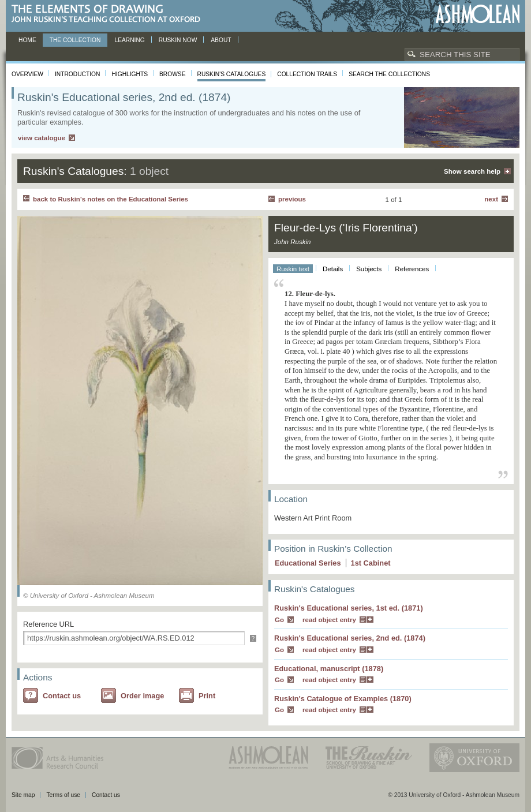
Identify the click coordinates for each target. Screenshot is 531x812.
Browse (173, 74)
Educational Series (308, 563)
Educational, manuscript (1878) (329, 669)
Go (279, 620)
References (412, 269)
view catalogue (42, 138)
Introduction (77, 74)
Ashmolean (478, 14)
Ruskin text (293, 269)
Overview (27, 74)
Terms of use (63, 795)
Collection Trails (307, 74)
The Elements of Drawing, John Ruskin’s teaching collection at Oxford (109, 14)
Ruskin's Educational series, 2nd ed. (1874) (350, 638)
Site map (23, 795)
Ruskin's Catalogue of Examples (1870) (343, 699)
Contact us (62, 696)
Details (333, 269)
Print (207, 696)
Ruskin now (178, 40)
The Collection (75, 40)
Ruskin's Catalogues (232, 74)
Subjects (369, 269)
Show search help (472, 171)
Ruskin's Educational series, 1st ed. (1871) (349, 608)
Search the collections (389, 74)
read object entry (329, 620)
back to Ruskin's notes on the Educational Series (111, 199)
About (221, 40)
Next (491, 199)
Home (27, 40)
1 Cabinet (371, 563)
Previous (292, 199)
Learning (129, 40)
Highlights (130, 74)
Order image (142, 696)
